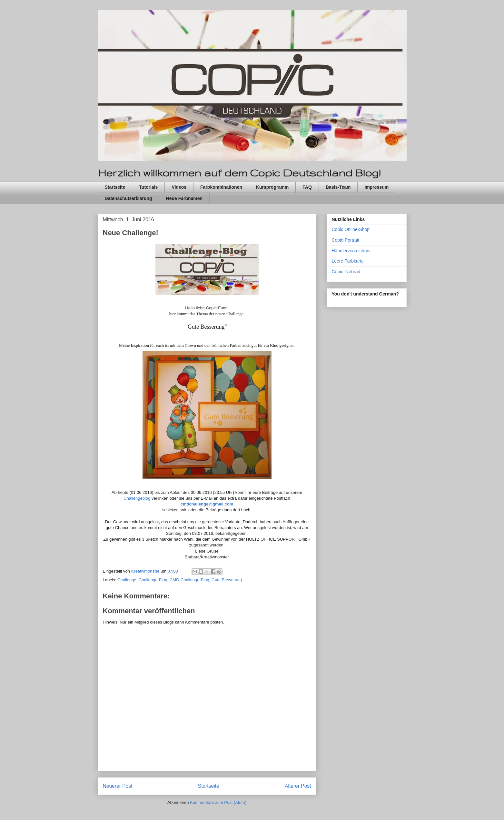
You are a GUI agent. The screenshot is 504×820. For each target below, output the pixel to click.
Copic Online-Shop (351, 229)
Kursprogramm (272, 187)
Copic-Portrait (346, 240)
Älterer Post (298, 786)
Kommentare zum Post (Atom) (218, 802)
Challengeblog (137, 498)
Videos (179, 187)
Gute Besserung (227, 580)
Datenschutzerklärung (128, 198)
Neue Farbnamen (184, 198)
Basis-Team (338, 187)
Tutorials (148, 187)
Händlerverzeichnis (351, 251)
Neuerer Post (118, 786)
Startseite (115, 187)
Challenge (127, 580)
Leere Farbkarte (348, 261)
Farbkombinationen (221, 187)
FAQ (307, 187)
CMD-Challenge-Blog (189, 580)
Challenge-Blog (153, 580)
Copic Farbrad (346, 272)
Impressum (376, 187)
